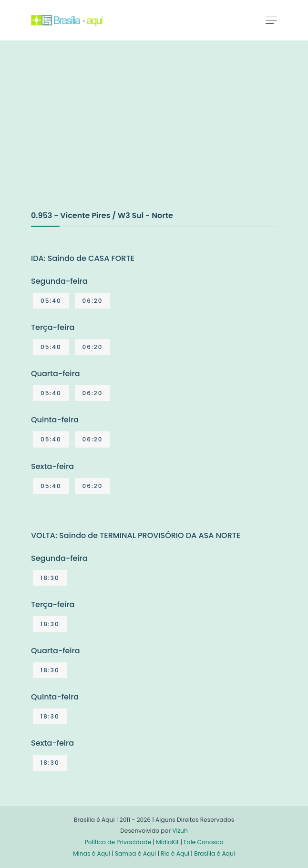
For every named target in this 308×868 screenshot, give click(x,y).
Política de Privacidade (118, 842)
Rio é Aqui (175, 853)
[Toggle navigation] (271, 20)
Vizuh (180, 831)
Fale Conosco (203, 842)
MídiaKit (167, 842)
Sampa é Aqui (135, 853)
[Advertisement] (103, 135)
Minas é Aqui (92, 853)
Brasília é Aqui (215, 853)
